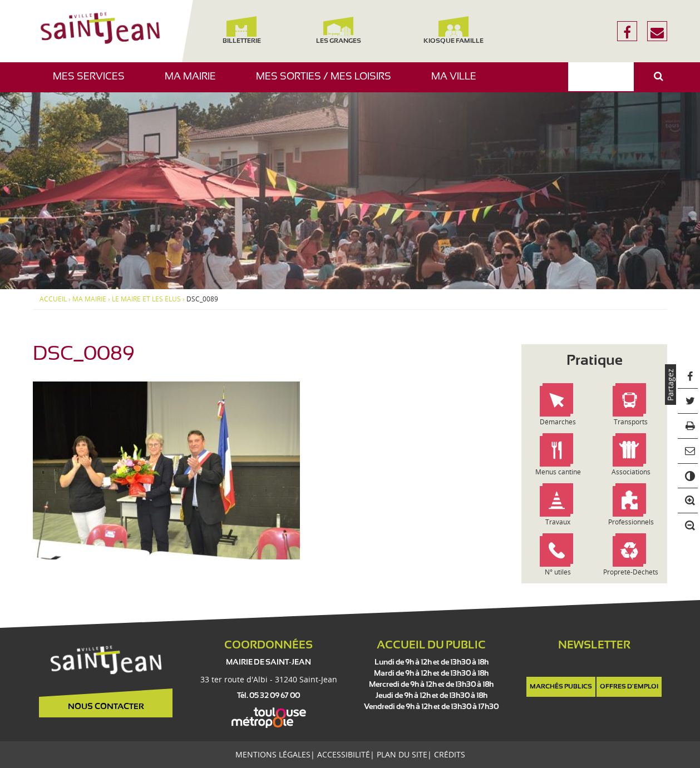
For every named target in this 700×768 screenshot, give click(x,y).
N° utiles (558, 572)
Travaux (558, 522)
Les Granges (338, 30)
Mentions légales (273, 754)
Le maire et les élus (146, 299)
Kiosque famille (453, 30)
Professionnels (631, 522)
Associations (631, 472)
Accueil (53, 299)
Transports (631, 422)
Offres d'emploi (629, 687)
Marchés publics (561, 687)
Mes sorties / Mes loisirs (328, 82)
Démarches (558, 422)
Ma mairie (194, 82)
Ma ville (458, 82)
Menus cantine (558, 472)
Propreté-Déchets (631, 572)
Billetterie (241, 30)
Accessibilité (344, 754)
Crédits (450, 754)
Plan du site (402, 754)
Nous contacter (106, 707)
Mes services (93, 82)
